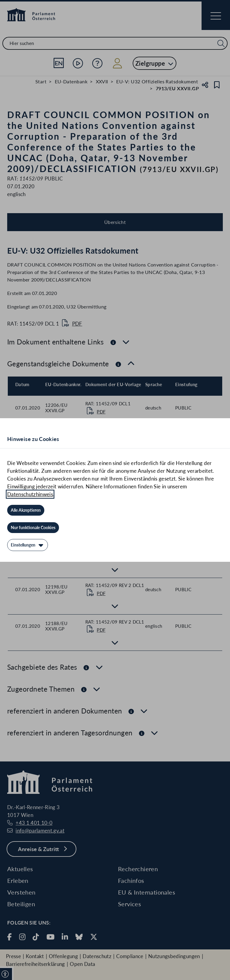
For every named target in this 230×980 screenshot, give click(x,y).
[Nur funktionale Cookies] (33, 528)
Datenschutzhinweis (30, 494)
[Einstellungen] (28, 545)
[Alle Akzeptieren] (26, 510)
